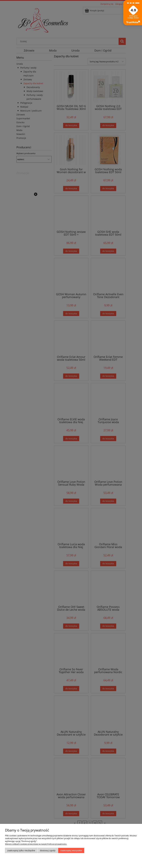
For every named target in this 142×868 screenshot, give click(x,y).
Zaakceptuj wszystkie (71, 850)
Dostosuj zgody (48, 850)
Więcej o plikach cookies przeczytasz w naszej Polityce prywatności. (36, 844)
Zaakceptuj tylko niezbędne (21, 850)
